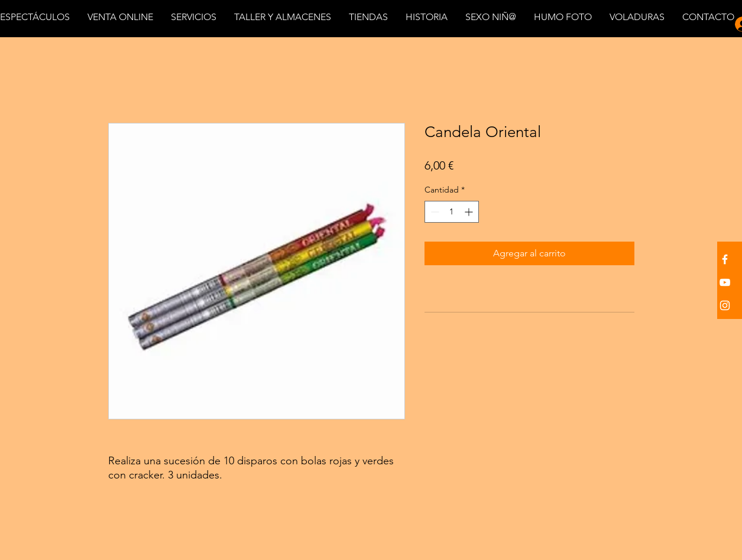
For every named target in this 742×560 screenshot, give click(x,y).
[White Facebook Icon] (725, 259)
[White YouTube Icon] (725, 282)
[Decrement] (434, 212)
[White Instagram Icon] (725, 305)
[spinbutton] (452, 212)
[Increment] (470, 212)
